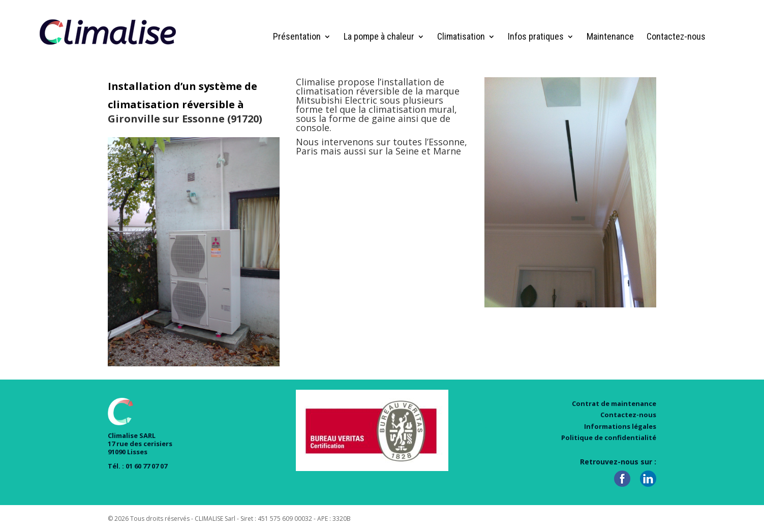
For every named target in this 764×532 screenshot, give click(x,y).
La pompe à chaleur (379, 37)
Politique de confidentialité (609, 437)
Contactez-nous (676, 37)
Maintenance (610, 37)
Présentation (297, 37)
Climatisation (461, 37)
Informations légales (620, 426)
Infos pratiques (536, 37)
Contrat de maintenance (614, 403)
